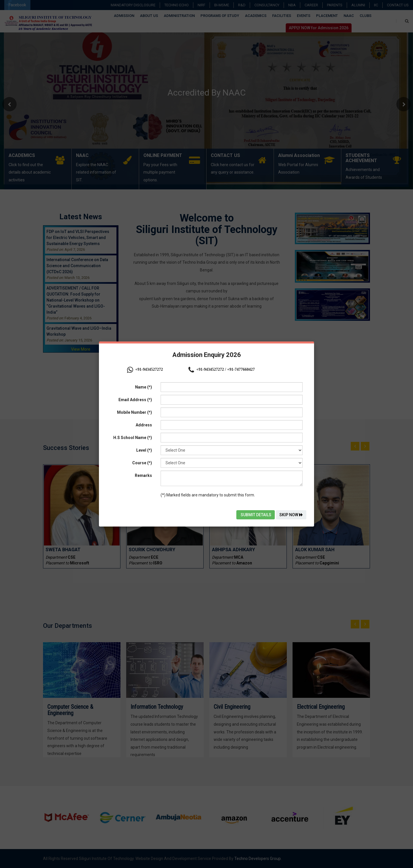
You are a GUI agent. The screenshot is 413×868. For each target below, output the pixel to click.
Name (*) (144, 387)
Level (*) (144, 450)
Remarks (143, 475)
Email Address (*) (135, 400)
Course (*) (142, 463)
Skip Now (291, 515)
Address (144, 425)
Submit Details (256, 515)
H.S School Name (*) (133, 438)
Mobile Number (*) (135, 412)
